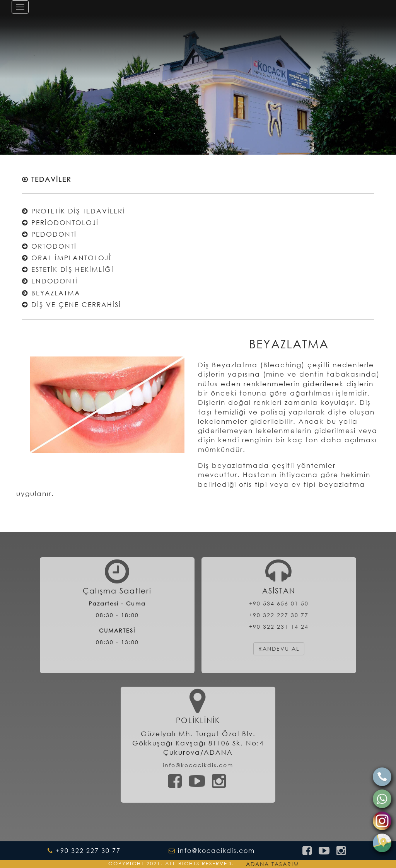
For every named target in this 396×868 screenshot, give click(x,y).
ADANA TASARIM (273, 864)
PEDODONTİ (49, 234)
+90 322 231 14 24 (279, 627)
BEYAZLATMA (51, 293)
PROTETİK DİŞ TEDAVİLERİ (73, 211)
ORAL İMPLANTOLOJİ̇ (67, 258)
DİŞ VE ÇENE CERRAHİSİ (72, 304)
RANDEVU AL (279, 649)
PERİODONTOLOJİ (60, 223)
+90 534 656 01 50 (279, 603)
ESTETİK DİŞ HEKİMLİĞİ (68, 269)
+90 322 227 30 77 (279, 615)
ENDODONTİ (50, 281)
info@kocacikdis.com (198, 765)
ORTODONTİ (49, 246)
